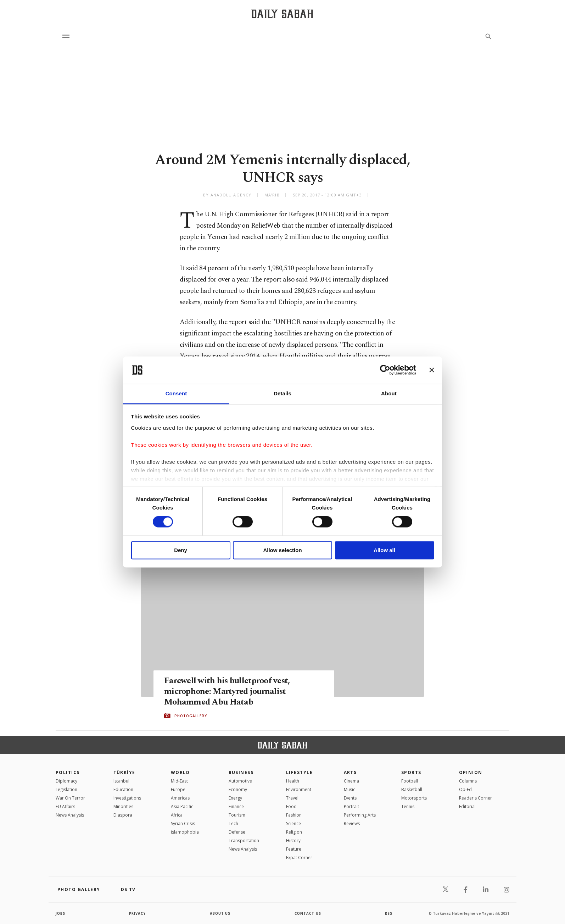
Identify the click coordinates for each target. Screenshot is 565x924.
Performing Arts (360, 815)
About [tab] (389, 393)
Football (410, 781)
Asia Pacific (182, 806)
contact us (308, 913)
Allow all (384, 550)
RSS (388, 913)
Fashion (294, 815)
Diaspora (123, 815)
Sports (411, 772)
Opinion (471, 772)
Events (350, 798)
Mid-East (179, 781)
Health (293, 781)
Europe (178, 789)
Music (349, 789)
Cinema (351, 781)
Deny (181, 550)
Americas (180, 798)
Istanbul (121, 781)
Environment (299, 789)
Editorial (467, 806)
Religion (294, 832)
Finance (236, 806)
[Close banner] (432, 370)
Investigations (127, 798)
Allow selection (282, 550)
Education (123, 789)
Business (241, 772)
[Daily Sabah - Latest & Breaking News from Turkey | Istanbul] (282, 14)
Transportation (244, 840)
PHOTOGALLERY (191, 716)
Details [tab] (282, 393)
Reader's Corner (476, 798)
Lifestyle (299, 772)
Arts (350, 772)
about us (220, 913)
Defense (237, 832)
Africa (177, 815)
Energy (235, 798)
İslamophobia (185, 832)
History (293, 840)
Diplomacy (66, 781)
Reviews (352, 823)
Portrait (351, 806)
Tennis (408, 806)
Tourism (237, 815)
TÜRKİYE (124, 772)
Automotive (240, 781)
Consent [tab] (176, 393)
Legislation (66, 789)
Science (293, 823)
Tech (233, 823)
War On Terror (70, 798)
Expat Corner (299, 858)
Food (291, 806)
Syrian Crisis (183, 823)
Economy (238, 789)
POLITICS (68, 772)
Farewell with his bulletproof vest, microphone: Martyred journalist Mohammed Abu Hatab (229, 691)
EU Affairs (65, 806)
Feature (294, 849)
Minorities (123, 806)
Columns (468, 781)
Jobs (61, 913)
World (180, 772)
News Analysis (70, 815)
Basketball (412, 789)
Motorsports (414, 798)
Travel (292, 798)
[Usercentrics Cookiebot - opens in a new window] (385, 370)
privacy (138, 913)
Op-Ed (465, 789)
